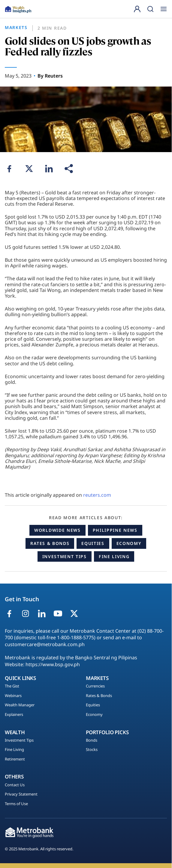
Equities (93, 543)
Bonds (92, 740)
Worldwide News (57, 530)
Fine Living (114, 556)
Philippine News (115, 530)
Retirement (15, 759)
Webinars (13, 696)
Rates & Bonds (50, 543)
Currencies (95, 686)
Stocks (92, 750)
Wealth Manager (20, 705)
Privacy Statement (21, 794)
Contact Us (15, 785)
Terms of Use (16, 804)
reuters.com (97, 495)
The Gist (12, 686)
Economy (129, 543)
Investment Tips (65, 556)
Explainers (14, 715)
